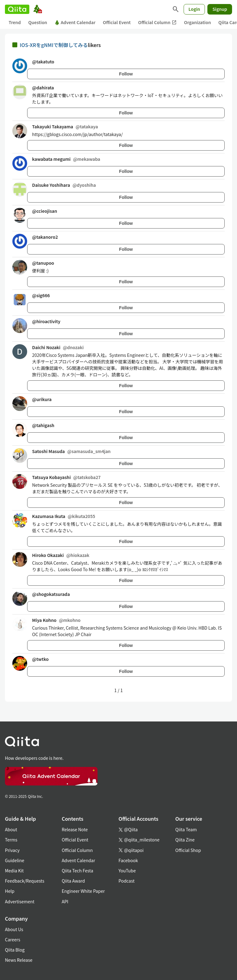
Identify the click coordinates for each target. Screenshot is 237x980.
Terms (11, 840)
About (11, 829)
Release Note (75, 829)
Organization (197, 22)
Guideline (15, 860)
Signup (220, 9)
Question (37, 22)
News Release (19, 960)
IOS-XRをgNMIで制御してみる (54, 45)
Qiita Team (186, 829)
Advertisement (20, 901)
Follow (126, 74)
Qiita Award (73, 881)
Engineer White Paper (83, 891)
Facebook (128, 860)
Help (10, 891)
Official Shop (188, 850)
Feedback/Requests (25, 881)
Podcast (127, 881)
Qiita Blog (15, 950)
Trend (15, 22)
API (65, 901)
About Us (14, 929)
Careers (12, 939)
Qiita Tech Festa (77, 871)
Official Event (117, 22)
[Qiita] (17, 9)
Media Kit (14, 871)
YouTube (127, 871)
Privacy (12, 850)
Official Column (158, 22)
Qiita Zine (185, 840)
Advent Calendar (75, 22)
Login (194, 9)
